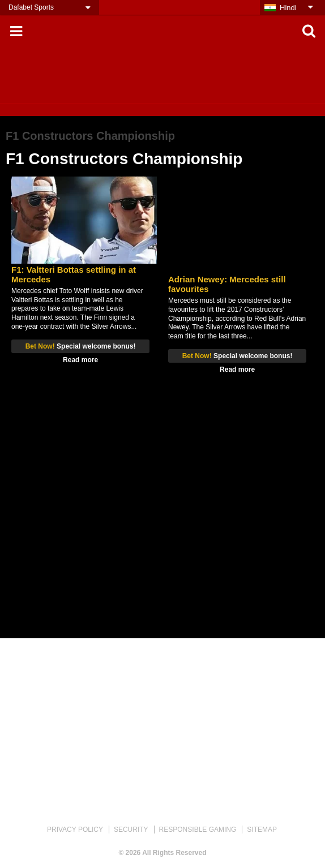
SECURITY (131, 830)
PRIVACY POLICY (75, 830)
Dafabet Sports (31, 7)
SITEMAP (262, 830)
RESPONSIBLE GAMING (198, 830)
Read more (80, 360)
